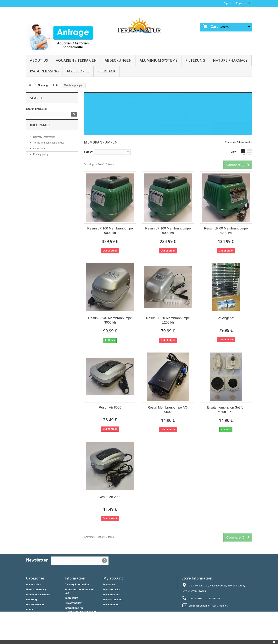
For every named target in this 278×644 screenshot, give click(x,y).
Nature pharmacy (230, 60)
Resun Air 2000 (110, 497)
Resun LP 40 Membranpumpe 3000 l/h (110, 320)
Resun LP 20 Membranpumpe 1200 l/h (168, 320)
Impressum (39, 152)
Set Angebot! (226, 318)
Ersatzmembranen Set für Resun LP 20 (226, 410)
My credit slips (112, 589)
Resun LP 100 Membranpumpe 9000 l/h (110, 231)
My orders (109, 584)
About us (39, 60)
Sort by (88, 152)
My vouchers (111, 604)
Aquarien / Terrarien (76, 60)
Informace (40, 130)
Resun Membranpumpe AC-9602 (168, 410)
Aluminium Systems (158, 60)
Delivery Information (44, 141)
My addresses (112, 594)
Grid (243, 152)
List (250, 152)
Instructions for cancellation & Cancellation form (81, 611)
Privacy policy (40, 158)
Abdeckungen (118, 60)
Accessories (78, 71)
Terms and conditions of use (48, 147)
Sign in (228, 3)
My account (113, 578)
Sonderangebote (36, 615)
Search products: (36, 109)
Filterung (195, 60)
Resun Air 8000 (110, 407)
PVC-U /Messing (44, 71)
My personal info (113, 599)
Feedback (106, 71)
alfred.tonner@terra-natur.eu (212, 606)
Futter (30, 610)
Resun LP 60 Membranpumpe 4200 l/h (226, 231)
